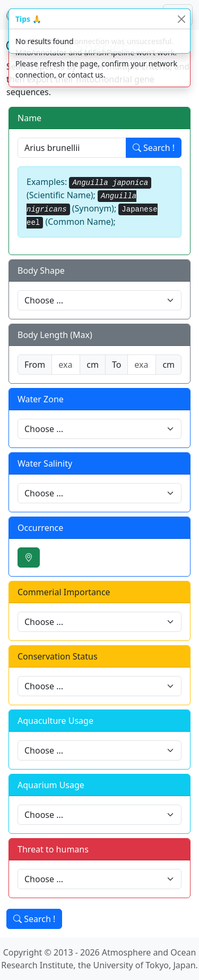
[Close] (181, 19)
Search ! (154, 148)
